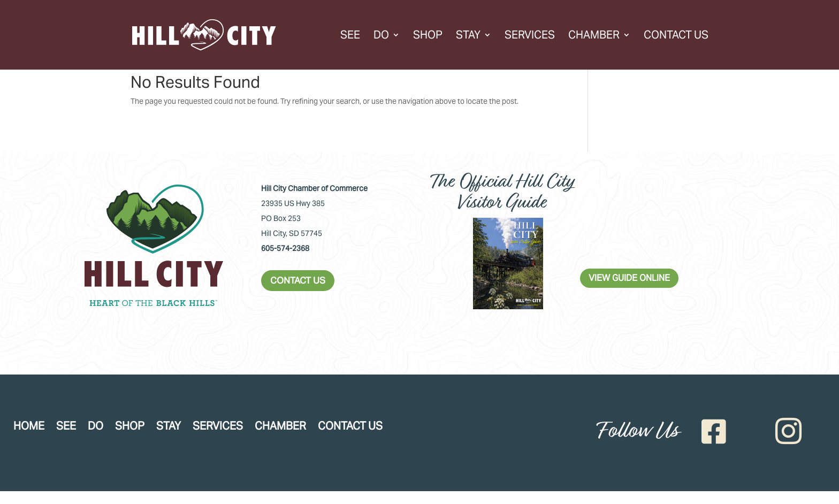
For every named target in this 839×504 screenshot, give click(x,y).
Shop (428, 36)
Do (381, 36)
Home (29, 427)
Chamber (594, 36)
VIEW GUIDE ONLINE (629, 278)
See (350, 36)
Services (530, 36)
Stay (468, 36)
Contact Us (676, 36)
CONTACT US (298, 280)
